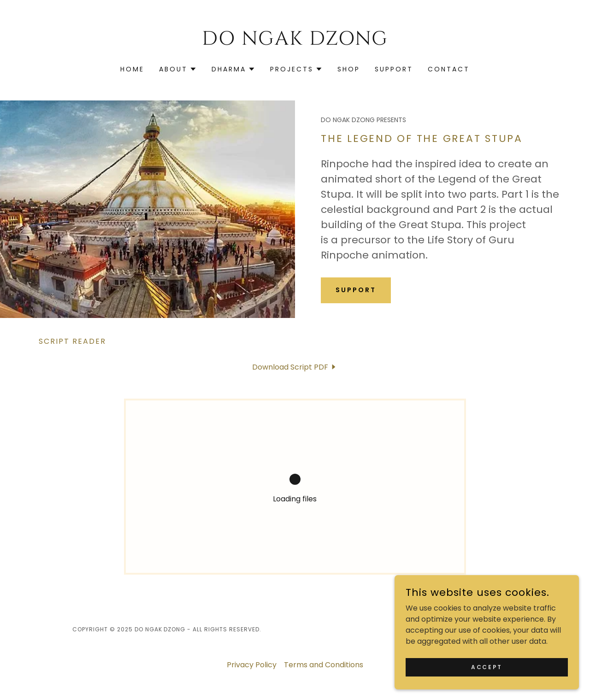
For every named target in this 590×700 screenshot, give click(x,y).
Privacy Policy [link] (252, 665)
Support (356, 290)
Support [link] (394, 69)
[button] (178, 69)
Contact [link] (449, 69)
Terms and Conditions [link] (324, 665)
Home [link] (132, 69)
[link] (295, 42)
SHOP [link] (349, 69)
